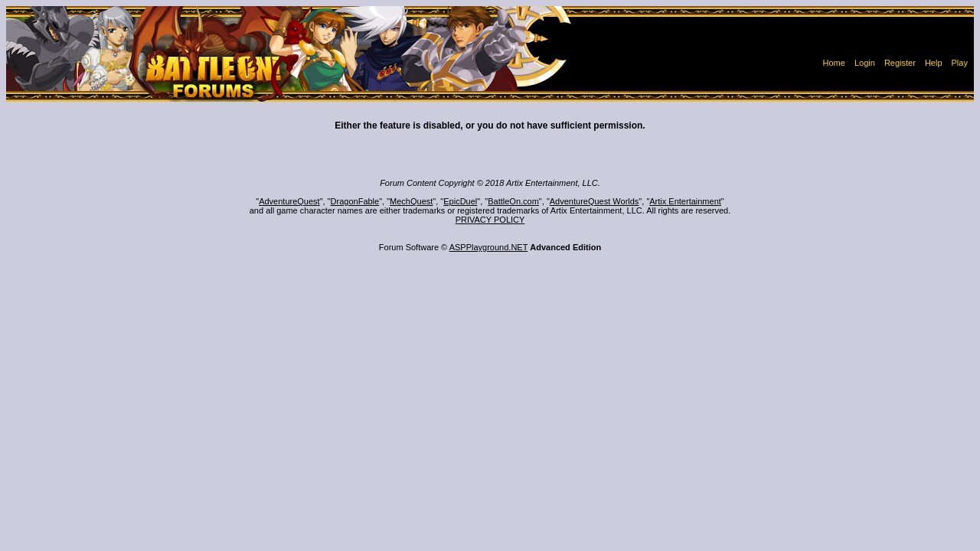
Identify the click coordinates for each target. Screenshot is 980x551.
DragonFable (355, 201)
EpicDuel (460, 201)
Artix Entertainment (685, 201)
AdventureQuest (289, 201)
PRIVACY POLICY (490, 220)
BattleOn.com (513, 201)
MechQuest (411, 201)
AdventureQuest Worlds (595, 201)
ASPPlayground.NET (489, 247)
